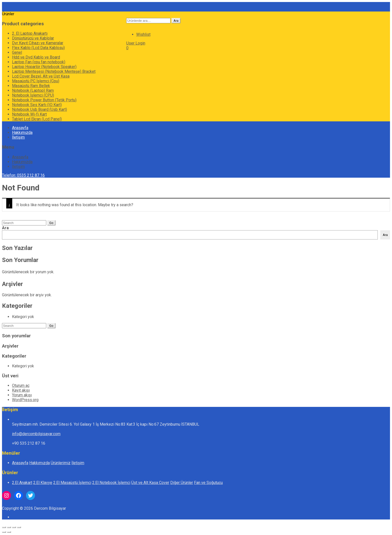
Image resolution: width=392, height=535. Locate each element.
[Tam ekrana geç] (9, 527)
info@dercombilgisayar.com (36, 434)
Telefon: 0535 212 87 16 (23, 175)
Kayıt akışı (21, 390)
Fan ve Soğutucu (208, 483)
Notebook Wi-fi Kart (29, 114)
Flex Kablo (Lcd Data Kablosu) (38, 48)
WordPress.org (25, 400)
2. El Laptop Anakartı (30, 33)
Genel (17, 52)
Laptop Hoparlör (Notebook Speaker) (44, 67)
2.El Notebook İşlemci (111, 483)
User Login (136, 43)
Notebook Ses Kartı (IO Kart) (37, 105)
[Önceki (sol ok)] (4, 532)
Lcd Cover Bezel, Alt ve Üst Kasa (41, 76)
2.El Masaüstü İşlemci (72, 483)
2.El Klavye (43, 483)
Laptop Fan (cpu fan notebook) (39, 62)
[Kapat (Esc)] (19, 527)
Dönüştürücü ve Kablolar (33, 38)
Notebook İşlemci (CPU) (33, 95)
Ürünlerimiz (61, 463)
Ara (176, 21)
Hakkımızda (22, 132)
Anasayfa (20, 128)
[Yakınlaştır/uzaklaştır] (4, 527)
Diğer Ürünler (182, 483)
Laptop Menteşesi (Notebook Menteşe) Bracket (54, 71)
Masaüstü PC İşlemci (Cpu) (36, 81)
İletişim (18, 137)
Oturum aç (21, 385)
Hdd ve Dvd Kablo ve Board (36, 57)
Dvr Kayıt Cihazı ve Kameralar (38, 43)
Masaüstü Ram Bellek (31, 86)
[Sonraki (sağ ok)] (9, 532)
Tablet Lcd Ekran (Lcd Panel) (37, 119)
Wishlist (143, 34)
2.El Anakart (22, 483)
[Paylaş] (14, 527)
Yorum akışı (22, 395)
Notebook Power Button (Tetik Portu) (44, 100)
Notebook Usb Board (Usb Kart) (39, 109)
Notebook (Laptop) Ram (33, 90)
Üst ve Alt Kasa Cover (150, 483)
